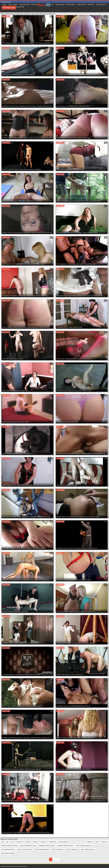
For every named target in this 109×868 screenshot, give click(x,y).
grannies (36, 842)
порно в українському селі (84, 845)
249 (2, 842)
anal (12, 842)
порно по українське (72, 849)
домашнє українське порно (47, 845)
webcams (104, 842)
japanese (44, 842)
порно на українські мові (25, 849)
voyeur (97, 842)
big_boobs (19, 842)
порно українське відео (8, 853)
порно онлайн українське (42, 849)
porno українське (64, 842)
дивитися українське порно (28, 845)
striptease (89, 842)
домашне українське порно (65, 845)
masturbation (53, 842)
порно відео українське (8, 849)
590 (7, 842)
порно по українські (58, 849)
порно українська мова (87, 849)
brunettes (28, 842)
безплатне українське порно (9, 845)
